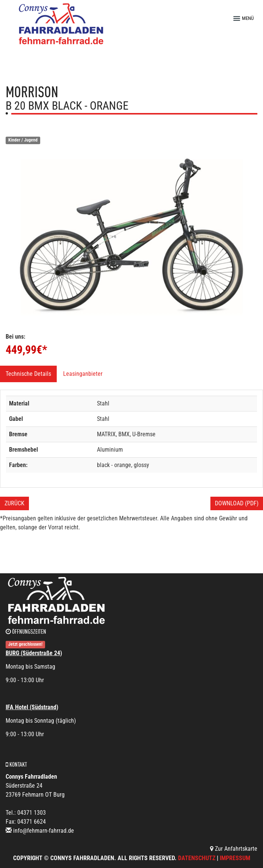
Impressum (235, 858)
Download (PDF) (237, 503)
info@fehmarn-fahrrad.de (44, 831)
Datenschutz (197, 858)
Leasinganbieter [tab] (83, 374)
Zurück (14, 503)
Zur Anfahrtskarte (234, 849)
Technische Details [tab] (28, 374)
